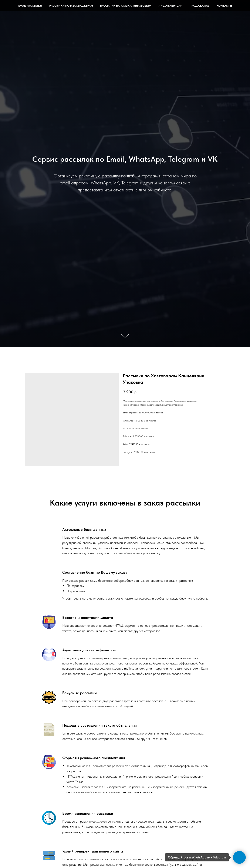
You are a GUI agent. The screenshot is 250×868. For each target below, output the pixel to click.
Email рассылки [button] (30, 6)
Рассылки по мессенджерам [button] (71, 6)
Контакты (224, 6)
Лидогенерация (170, 6)
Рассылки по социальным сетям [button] (126, 6)
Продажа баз (200, 6)
